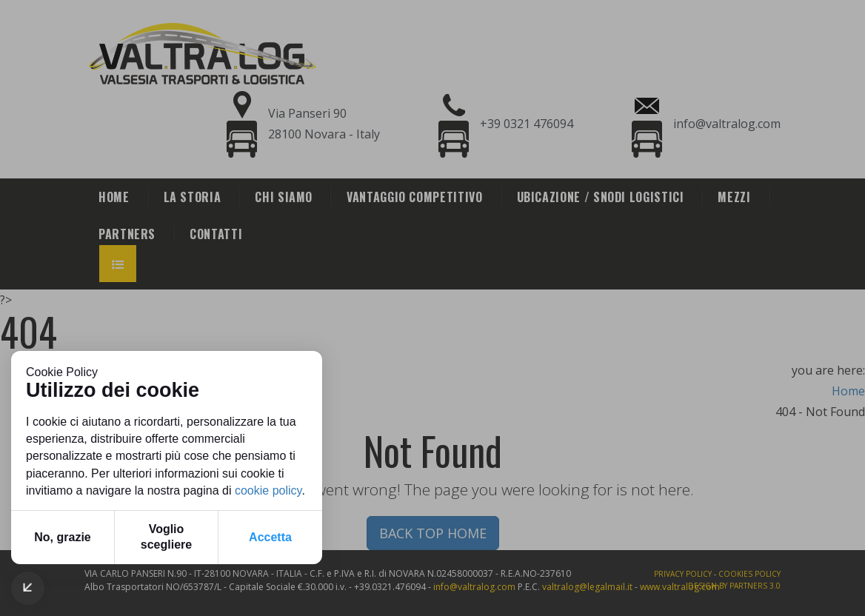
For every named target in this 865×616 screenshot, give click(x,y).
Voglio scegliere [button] (166, 537)
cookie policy (268, 491)
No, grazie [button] (62, 537)
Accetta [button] (270, 537)
